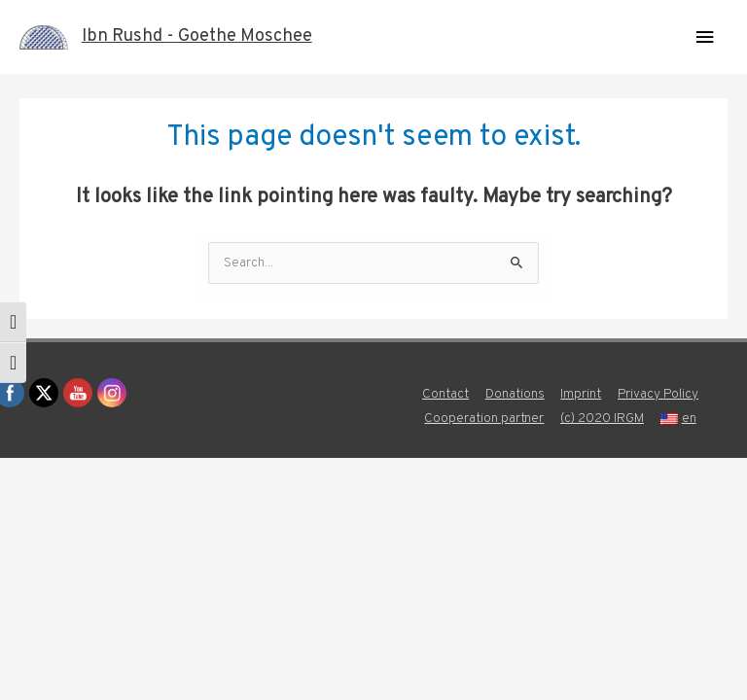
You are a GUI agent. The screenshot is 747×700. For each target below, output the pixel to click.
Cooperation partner (484, 419)
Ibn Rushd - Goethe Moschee (197, 36)
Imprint (581, 394)
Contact (445, 394)
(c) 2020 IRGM (602, 419)
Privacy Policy (658, 394)
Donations (515, 394)
